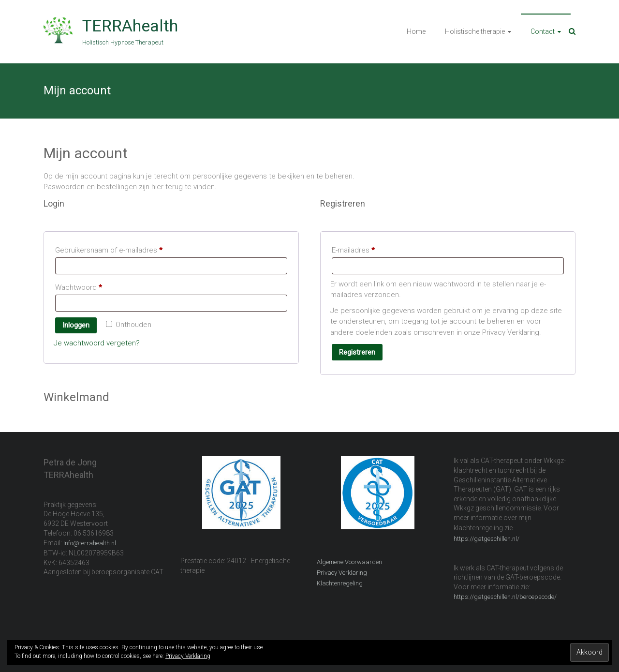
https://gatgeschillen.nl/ (486, 539)
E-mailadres (365, 249)
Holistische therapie (475, 31)
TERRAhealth (130, 26)
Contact (543, 31)
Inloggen (76, 325)
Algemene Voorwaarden (349, 562)
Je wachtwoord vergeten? (97, 343)
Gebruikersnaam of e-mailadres (120, 249)
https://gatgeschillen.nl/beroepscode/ (505, 597)
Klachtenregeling (340, 583)
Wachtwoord (90, 286)
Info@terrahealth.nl (90, 543)
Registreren (357, 352)
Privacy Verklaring (342, 573)
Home (416, 31)
